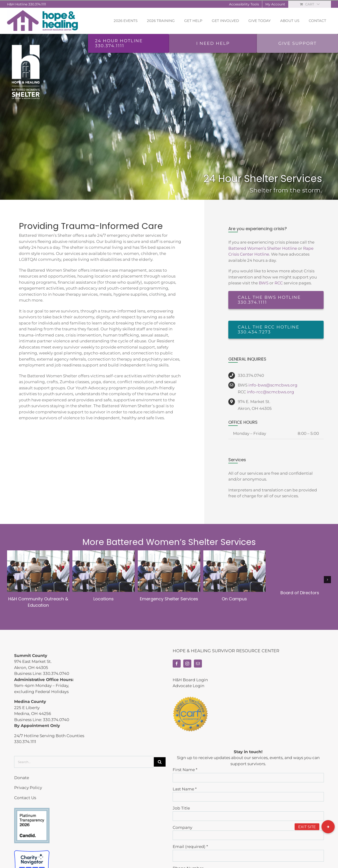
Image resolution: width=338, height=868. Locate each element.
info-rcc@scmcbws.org (271, 392)
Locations (104, 599)
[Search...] (84, 762)
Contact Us (25, 798)
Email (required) (190, 847)
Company (182, 827)
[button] (328, 827)
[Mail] (198, 664)
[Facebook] (177, 664)
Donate (22, 778)
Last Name (185, 789)
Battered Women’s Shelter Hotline (263, 248)
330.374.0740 (56, 673)
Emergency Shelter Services (169, 599)
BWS (264, 283)
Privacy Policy (28, 788)
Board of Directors (300, 593)
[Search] (160, 762)
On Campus (234, 599)
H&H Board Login (190, 680)
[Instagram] (187, 664)
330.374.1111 (37, 4)
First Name (185, 770)
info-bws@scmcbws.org (273, 385)
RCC (279, 283)
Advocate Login (188, 686)
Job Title (181, 808)
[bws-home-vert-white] (26, 44)
